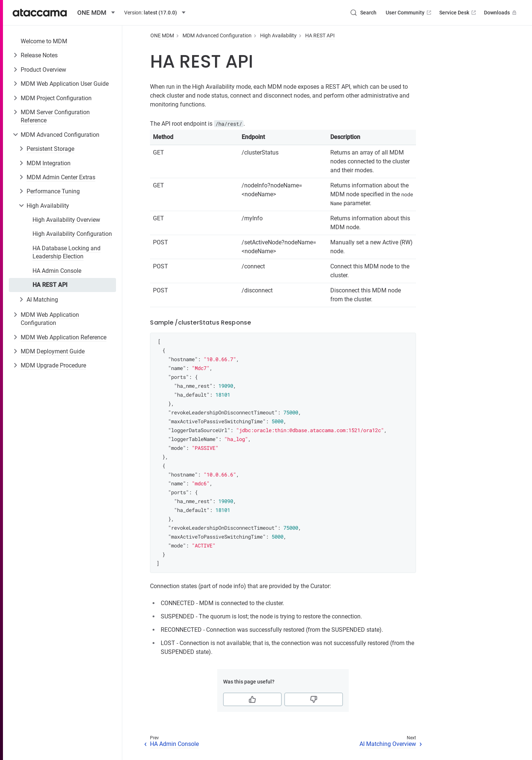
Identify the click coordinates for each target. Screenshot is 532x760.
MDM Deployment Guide (53, 351)
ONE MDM (162, 35)
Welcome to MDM (44, 41)
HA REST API (50, 285)
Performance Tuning (53, 191)
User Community (409, 13)
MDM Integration (49, 163)
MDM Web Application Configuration (50, 319)
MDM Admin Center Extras (61, 177)
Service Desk (458, 13)
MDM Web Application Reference (64, 337)
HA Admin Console (57, 271)
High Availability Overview (66, 220)
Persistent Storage (50, 149)
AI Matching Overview (388, 744)
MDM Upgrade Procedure (53, 365)
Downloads (501, 13)
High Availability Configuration (72, 234)
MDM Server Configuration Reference (55, 116)
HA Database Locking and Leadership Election (66, 252)
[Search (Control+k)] (363, 13)
